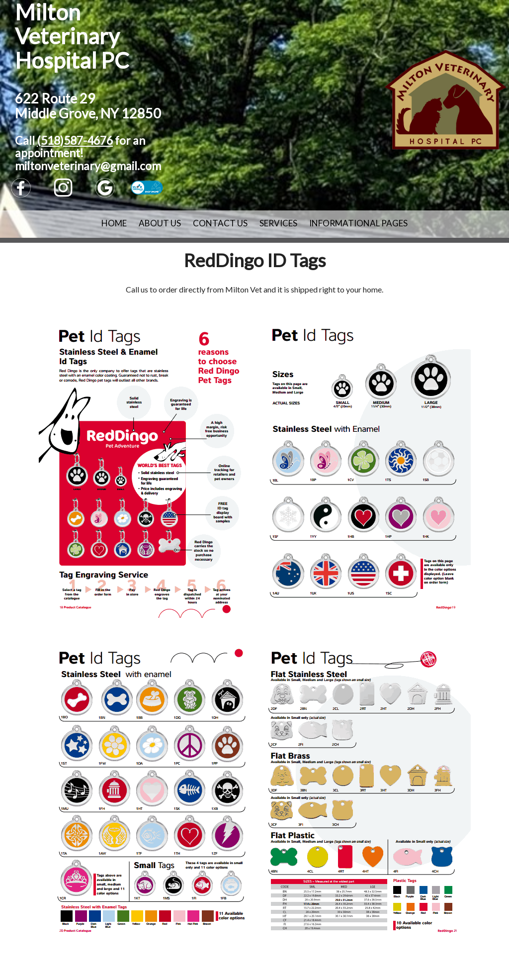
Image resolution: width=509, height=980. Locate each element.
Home (114, 223)
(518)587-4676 (75, 140)
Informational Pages (358, 223)
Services (278, 223)
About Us (160, 223)
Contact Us (220, 223)
